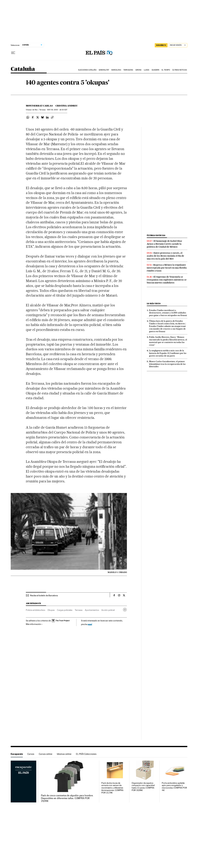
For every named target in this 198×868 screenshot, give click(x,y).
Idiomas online (64, 754)
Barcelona (116, 70)
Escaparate (17, 754)
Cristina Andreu (67, 106)
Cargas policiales (65, 610)
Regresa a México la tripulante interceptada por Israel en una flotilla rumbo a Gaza (167, 268)
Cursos (31, 754)
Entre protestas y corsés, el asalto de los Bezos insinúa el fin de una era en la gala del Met (165, 256)
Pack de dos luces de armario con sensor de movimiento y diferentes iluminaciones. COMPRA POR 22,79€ (112, 788)
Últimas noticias (180, 70)
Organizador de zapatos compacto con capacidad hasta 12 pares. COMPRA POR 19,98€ (143, 787)
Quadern (155, 70)
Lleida (147, 70)
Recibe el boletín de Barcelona (44, 595)
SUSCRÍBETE (161, 45)
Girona (139, 70)
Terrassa (79, 610)
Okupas (51, 610)
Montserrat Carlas (39, 106)
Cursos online (46, 754)
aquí (90, 624)
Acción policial (108, 610)
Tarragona (128, 70)
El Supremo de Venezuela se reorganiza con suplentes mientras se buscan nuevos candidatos (167, 280)
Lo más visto (154, 304)
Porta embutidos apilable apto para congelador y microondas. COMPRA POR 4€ (174, 787)
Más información (34, 624)
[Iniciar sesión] (178, 45)
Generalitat (104, 70)
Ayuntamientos (92, 610)
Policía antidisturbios (35, 610)
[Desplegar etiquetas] (125, 610)
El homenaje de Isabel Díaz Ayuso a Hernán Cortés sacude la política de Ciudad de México (164, 244)
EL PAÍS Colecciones (86, 754)
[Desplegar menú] (13, 53)
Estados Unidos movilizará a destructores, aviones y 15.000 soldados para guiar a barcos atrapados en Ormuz (168, 313)
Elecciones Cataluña (87, 70)
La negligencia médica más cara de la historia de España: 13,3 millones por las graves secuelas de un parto (168, 353)
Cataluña (23, 69)
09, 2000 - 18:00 (57, 110)
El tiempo (166, 70)
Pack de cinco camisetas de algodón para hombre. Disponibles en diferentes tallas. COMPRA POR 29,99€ (67, 798)
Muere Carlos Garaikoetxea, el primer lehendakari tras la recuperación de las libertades (167, 364)
